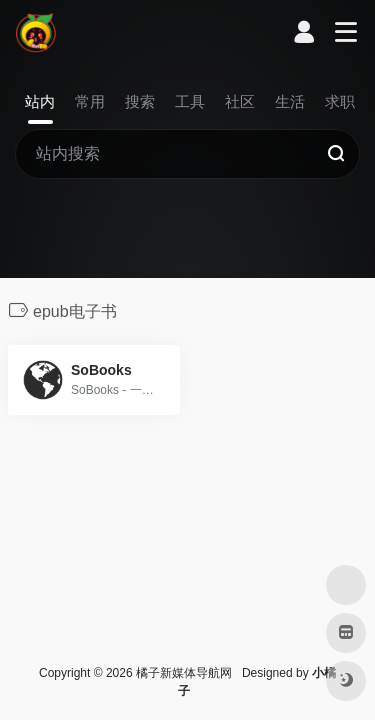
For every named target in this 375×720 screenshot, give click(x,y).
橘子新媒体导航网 (184, 673)
